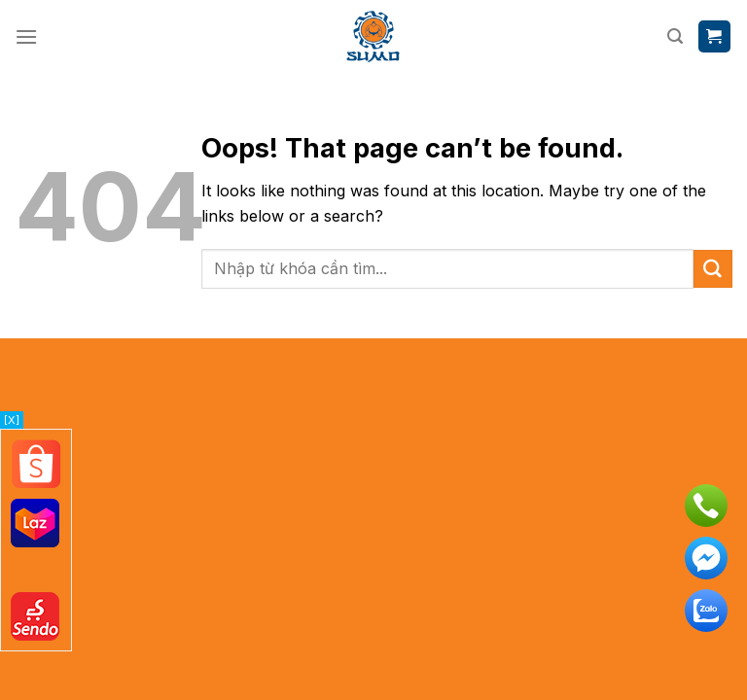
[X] (12, 420)
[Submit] (713, 269)
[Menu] (27, 36)
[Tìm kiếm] (675, 36)
